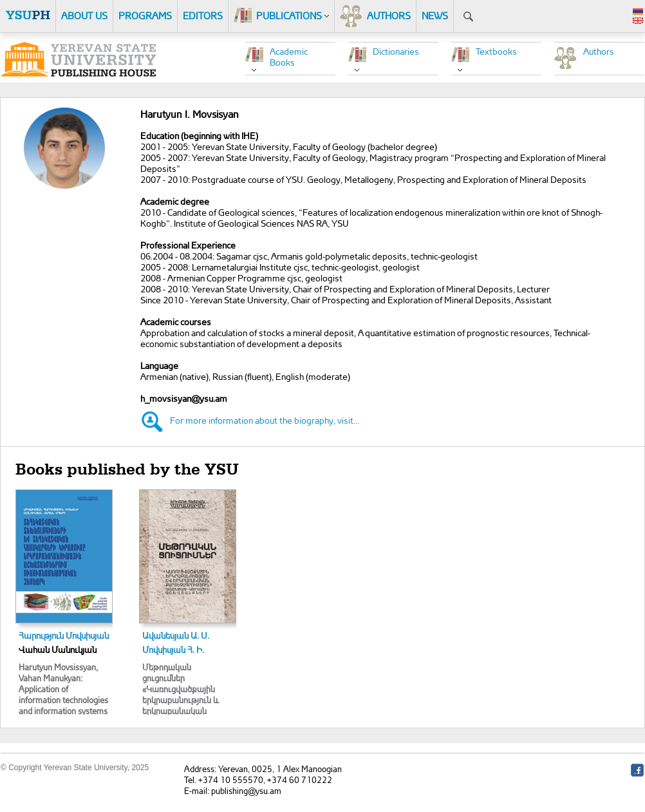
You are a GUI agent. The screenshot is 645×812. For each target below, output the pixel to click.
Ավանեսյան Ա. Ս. (176, 635)
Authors (599, 51)
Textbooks (496, 51)
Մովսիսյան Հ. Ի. (173, 649)
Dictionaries (396, 51)
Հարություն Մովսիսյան (64, 635)
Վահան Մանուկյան (58, 649)
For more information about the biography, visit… (265, 420)
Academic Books (289, 57)
